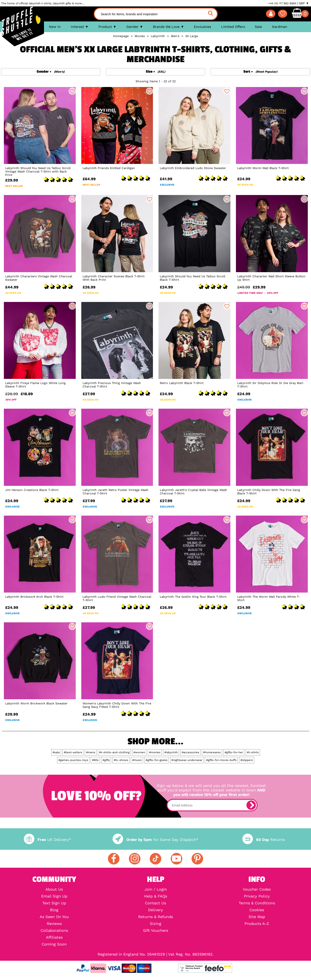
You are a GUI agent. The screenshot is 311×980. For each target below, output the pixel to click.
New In (55, 27)
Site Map (257, 917)
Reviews (54, 924)
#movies (155, 752)
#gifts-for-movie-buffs (221, 760)
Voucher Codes (257, 889)
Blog (54, 910)
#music (137, 760)
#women (139, 752)
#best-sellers (73, 752)
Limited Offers (233, 27)
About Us (54, 889)
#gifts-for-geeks (157, 760)
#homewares (212, 752)
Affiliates (54, 937)
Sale (258, 27)
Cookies (257, 910)
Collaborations (54, 930)
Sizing (156, 924)
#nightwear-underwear (187, 760)
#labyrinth (171, 752)
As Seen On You (54, 917)
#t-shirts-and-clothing (114, 752)
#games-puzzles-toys (73, 760)
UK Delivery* (47, 840)
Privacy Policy (257, 896)
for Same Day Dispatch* (155, 840)
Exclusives (202, 27)
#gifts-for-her (234, 752)
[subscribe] (251, 805)
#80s (95, 760)
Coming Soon (54, 944)
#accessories (190, 752)
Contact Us (155, 903)
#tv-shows (121, 760)
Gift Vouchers (156, 930)
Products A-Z (257, 924)
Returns (264, 840)
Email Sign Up (54, 896)
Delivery (155, 910)
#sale (56, 752)
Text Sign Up (54, 903)
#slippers (247, 760)
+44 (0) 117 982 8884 (282, 3)
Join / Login (156, 889)
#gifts (106, 760)
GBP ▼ (304, 3)
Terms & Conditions (257, 903)
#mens (91, 752)
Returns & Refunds (155, 917)
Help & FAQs (156, 896)
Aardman (280, 27)
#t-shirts (253, 752)
